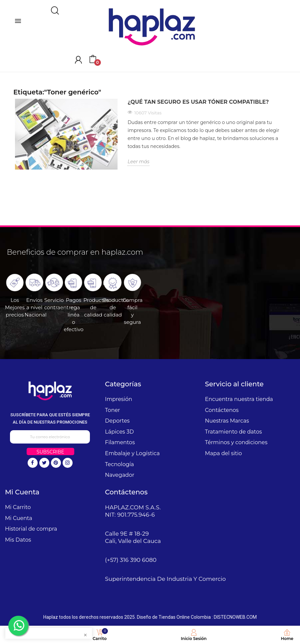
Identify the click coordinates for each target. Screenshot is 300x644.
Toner (112, 410)
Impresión (119, 399)
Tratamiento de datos (234, 432)
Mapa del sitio (224, 453)
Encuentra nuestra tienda (239, 399)
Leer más (139, 162)
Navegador (120, 475)
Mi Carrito (18, 507)
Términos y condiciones (236, 442)
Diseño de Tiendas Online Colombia (174, 617)
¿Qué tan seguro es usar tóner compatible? (198, 102)
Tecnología (119, 464)
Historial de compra (31, 529)
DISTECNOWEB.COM (235, 617)
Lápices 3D (119, 432)
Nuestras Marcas (227, 421)
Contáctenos (222, 410)
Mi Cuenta (19, 518)
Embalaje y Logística (132, 453)
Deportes (117, 421)
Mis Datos (18, 540)
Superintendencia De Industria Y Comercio (165, 579)
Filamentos (120, 442)
